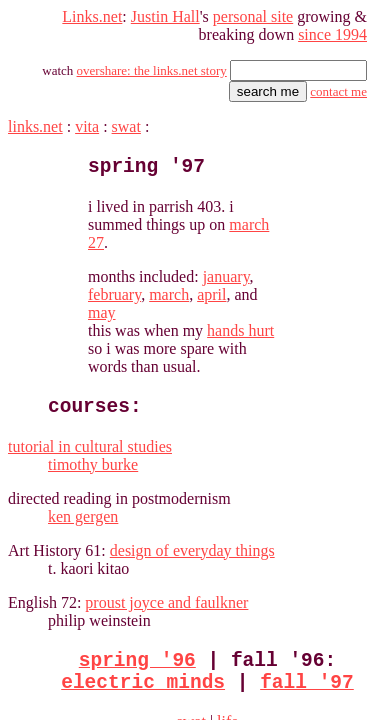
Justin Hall (150, 8)
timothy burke (54, 360)
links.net (35, 118)
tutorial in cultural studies (94, 342)
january (156, 223)
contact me (337, 83)
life (210, 620)
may (52, 241)
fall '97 (287, 582)
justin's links (173, 654)
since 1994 (330, 26)
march (280, 223)
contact (343, 654)
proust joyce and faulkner (179, 498)
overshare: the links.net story (145, 62)
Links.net (72, 8)
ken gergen (46, 412)
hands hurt (175, 259)
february (221, 223)
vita (90, 118)
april (326, 223)
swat (132, 118)
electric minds (123, 582)
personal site (248, 8)
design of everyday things (202, 446)
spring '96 (117, 555)
